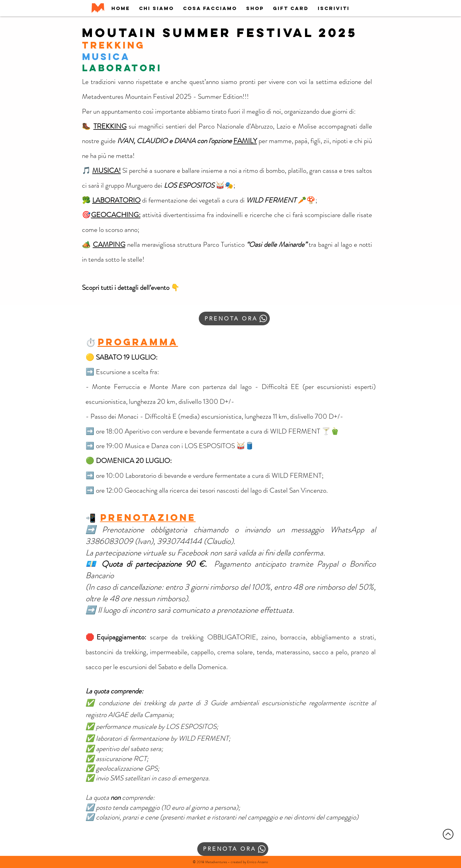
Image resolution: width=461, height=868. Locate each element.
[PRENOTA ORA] (234, 318)
